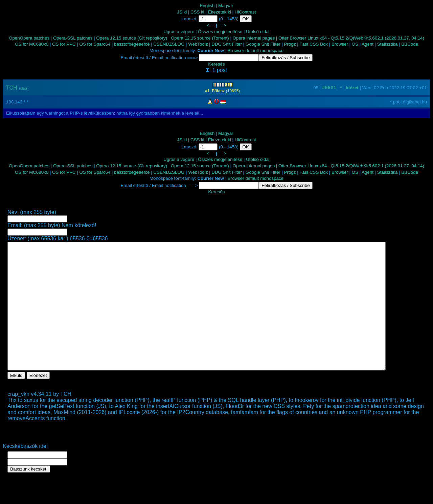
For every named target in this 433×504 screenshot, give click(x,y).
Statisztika (388, 44)
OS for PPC (64, 44)
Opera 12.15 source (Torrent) (200, 38)
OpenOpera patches (29, 38)
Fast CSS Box (314, 44)
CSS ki (197, 12)
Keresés (217, 64)
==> (222, 25)
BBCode (410, 44)
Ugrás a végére (179, 32)
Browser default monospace (256, 51)
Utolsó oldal (258, 32)
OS (355, 44)
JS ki (182, 12)
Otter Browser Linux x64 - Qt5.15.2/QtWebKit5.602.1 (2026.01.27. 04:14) (351, 38)
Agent (368, 44)
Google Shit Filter (263, 44)
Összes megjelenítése (220, 32)
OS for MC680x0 (32, 44)
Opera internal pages (254, 38)
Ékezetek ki (220, 12)
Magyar (226, 6)
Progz (290, 44)
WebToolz (198, 44)
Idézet (352, 88)
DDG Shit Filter (227, 44)
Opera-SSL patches (73, 38)
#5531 (329, 88)
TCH (12, 88)
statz (24, 88)
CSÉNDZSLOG (169, 44)
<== (211, 25)
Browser (340, 44)
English (207, 6)
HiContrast (245, 12)
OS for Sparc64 (95, 44)
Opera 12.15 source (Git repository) (132, 38)
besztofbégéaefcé (132, 44)
